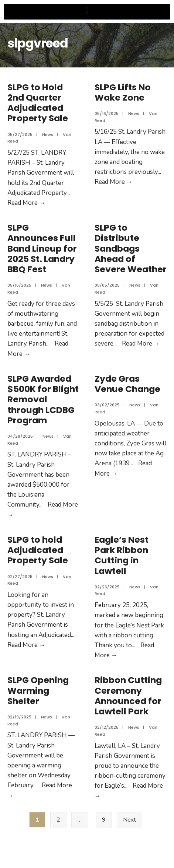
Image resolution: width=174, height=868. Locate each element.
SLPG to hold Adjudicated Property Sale (38, 550)
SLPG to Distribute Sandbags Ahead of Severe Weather (131, 248)
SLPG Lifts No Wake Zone (123, 92)
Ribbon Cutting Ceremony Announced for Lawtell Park (128, 696)
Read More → (26, 203)
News (48, 134)
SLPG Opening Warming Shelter (38, 690)
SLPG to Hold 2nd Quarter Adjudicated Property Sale (38, 103)
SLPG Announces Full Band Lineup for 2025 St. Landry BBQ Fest (42, 248)
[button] (87, 10)
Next (129, 820)
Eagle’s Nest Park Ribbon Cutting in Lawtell (122, 555)
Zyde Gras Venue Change (127, 384)
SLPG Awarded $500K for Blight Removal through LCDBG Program (43, 399)
